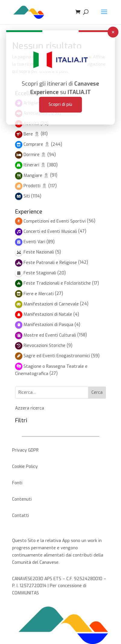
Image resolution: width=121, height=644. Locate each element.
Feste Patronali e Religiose (50, 263)
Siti (27, 196)
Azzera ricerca (30, 408)
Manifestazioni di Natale (48, 314)
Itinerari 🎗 (35, 165)
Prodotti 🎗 (35, 186)
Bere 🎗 (32, 134)
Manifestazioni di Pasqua (48, 325)
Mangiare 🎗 (36, 176)
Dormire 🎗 (35, 155)
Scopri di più (60, 96)
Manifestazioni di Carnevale (51, 304)
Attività (31, 124)
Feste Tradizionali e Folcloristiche (57, 283)
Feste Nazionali (39, 252)
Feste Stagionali (40, 273)
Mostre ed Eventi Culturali (50, 335)
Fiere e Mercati (39, 294)
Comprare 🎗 (37, 144)
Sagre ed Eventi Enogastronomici (57, 356)
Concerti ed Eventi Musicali (50, 232)
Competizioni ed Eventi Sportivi (55, 221)
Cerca (97, 392)
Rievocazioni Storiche (45, 346)
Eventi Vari (34, 242)
